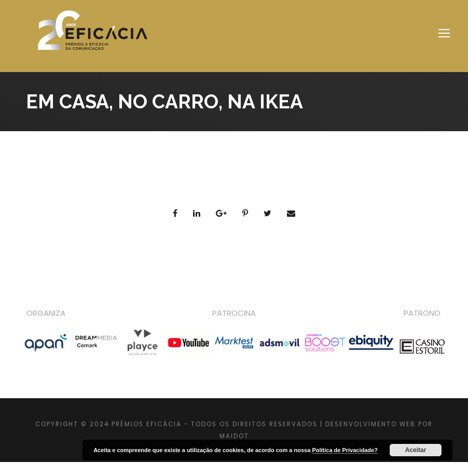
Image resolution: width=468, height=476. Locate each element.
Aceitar (416, 450)
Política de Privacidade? (345, 450)
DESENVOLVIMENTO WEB (370, 424)
